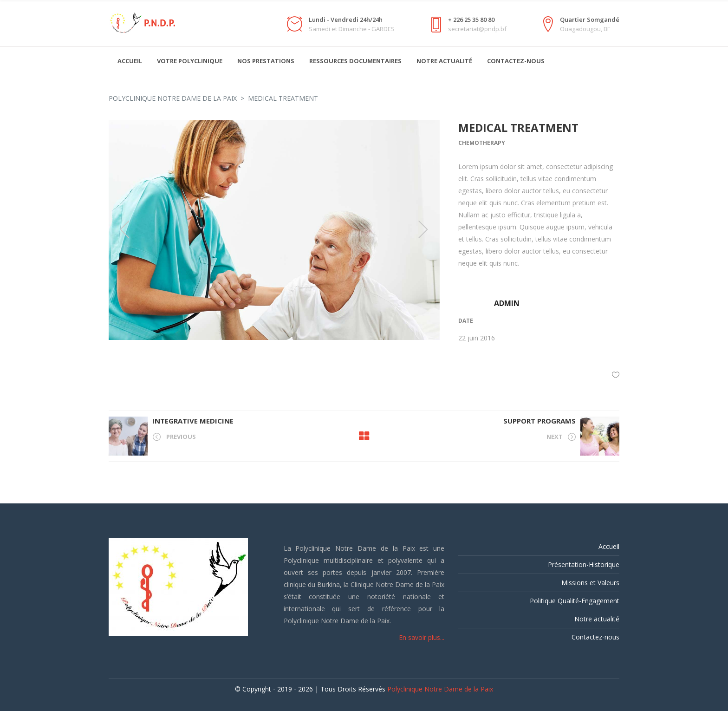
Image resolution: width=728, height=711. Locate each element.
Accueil (609, 546)
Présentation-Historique (584, 564)
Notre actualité (597, 619)
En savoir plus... (422, 637)
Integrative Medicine (193, 421)
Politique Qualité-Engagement (575, 601)
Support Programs (539, 421)
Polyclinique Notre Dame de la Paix (173, 98)
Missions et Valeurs (590, 583)
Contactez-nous (595, 637)
